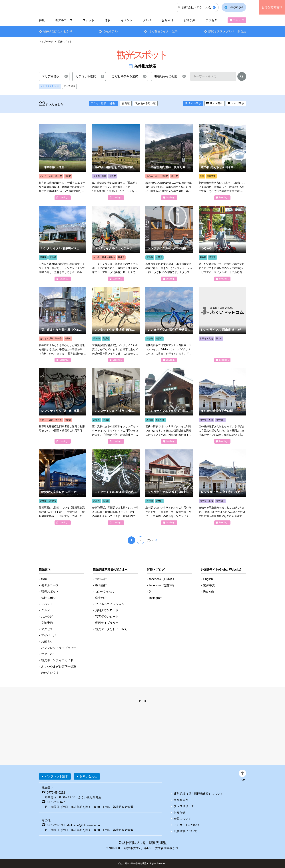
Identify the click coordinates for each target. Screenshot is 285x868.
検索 (242, 77)
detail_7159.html (63, 487)
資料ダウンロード (107, 610)
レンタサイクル (48, 86)
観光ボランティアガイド (57, 660)
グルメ (147, 20)
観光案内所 (181, 800)
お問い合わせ (88, 776)
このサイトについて (187, 825)
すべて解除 (69, 86)
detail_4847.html (169, 243)
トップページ (46, 41)
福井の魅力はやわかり (58, 31)
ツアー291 (48, 654)
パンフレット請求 (56, 776)
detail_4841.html (169, 406)
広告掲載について (185, 831)
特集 (42, 20)
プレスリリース (184, 806)
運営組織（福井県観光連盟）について (198, 794)
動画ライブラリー (107, 623)
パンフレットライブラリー (59, 648)
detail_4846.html (63, 406)
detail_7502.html (116, 487)
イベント (127, 20)
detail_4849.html (222, 325)
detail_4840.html (222, 243)
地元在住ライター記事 (163, 31)
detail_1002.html (63, 162)
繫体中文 (209, 585)
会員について (182, 819)
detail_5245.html (222, 162)
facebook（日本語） (162, 579)
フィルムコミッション (110, 604)
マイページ (238, 20)
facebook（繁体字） (162, 585)
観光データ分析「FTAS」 (112, 629)
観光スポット (50, 592)
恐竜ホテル (110, 31)
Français (209, 592)
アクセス (211, 20)
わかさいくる (50, 673)
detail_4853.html (222, 487)
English (208, 579)
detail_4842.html (63, 243)
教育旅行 (101, 585)
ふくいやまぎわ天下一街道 (59, 667)
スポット (89, 20)
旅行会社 (101, 579)
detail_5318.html (63, 325)
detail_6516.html (116, 406)
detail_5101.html (116, 162)
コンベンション (105, 592)
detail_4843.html (116, 325)
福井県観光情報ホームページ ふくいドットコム (63, 7)
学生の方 (101, 598)
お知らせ (47, 641)
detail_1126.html (169, 162)
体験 (108, 20)
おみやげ (168, 20)
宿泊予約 (190, 20)
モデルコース (64, 20)
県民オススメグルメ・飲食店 (227, 31)
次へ (150, 540)
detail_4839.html (116, 243)
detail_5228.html (222, 406)
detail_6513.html (169, 487)
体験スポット (50, 598)
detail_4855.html (169, 325)
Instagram (156, 598)
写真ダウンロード (107, 617)
